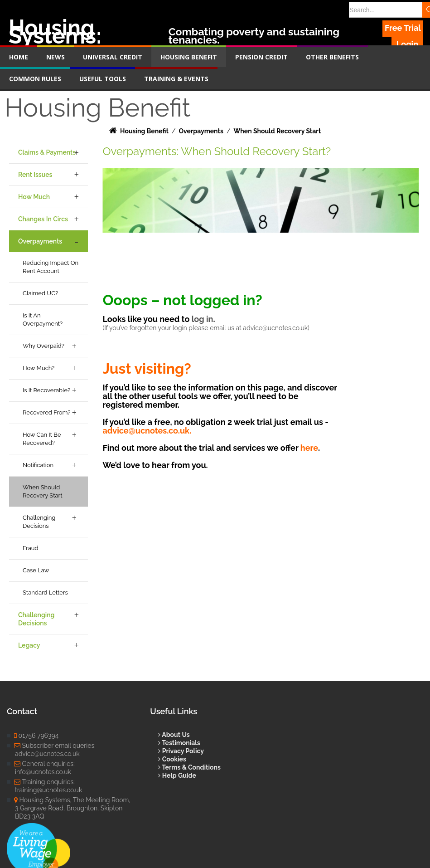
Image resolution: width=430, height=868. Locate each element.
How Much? (39, 368)
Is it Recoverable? (46, 390)
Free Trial (403, 28)
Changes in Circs (43, 219)
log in (203, 319)
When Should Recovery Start (43, 491)
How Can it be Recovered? (42, 439)
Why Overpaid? (43, 346)
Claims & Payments (47, 152)
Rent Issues (35, 175)
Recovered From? (46, 412)
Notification (38, 465)
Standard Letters (45, 592)
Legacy (29, 645)
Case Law (36, 570)
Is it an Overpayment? (43, 319)
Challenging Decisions (39, 522)
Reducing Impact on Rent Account (51, 267)
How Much (34, 197)
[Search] (386, 10)
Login (407, 44)
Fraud (31, 548)
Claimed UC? (40, 293)
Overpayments (40, 241)
